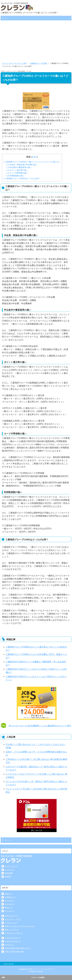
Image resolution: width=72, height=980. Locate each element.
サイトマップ (9, 964)
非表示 (34, 157)
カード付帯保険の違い (17, 173)
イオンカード (10, 904)
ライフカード (10, 911)
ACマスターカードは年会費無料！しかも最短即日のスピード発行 (40, 726)
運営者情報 (9, 873)
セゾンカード (10, 901)
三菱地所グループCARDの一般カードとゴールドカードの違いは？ (32, 162)
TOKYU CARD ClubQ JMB (14, 952)
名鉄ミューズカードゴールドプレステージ (20, 926)
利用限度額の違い (15, 176)
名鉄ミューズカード (12, 930)
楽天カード (9, 907)
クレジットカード (11, 866)
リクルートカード (11, 923)
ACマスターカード (11, 916)
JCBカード (9, 894)
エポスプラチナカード (13, 938)
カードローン (10, 870)
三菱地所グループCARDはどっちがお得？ (22, 178)
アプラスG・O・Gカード (14, 933)
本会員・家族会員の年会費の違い (22, 165)
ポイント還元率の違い (17, 170)
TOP (14, 63)
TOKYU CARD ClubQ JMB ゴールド (18, 948)
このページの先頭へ (38, 977)
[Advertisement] (36, 42)
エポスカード (10, 945)
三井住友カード (10, 897)
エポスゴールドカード (13, 941)
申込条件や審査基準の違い (19, 167)
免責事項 (8, 877)
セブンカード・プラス (13, 919)
